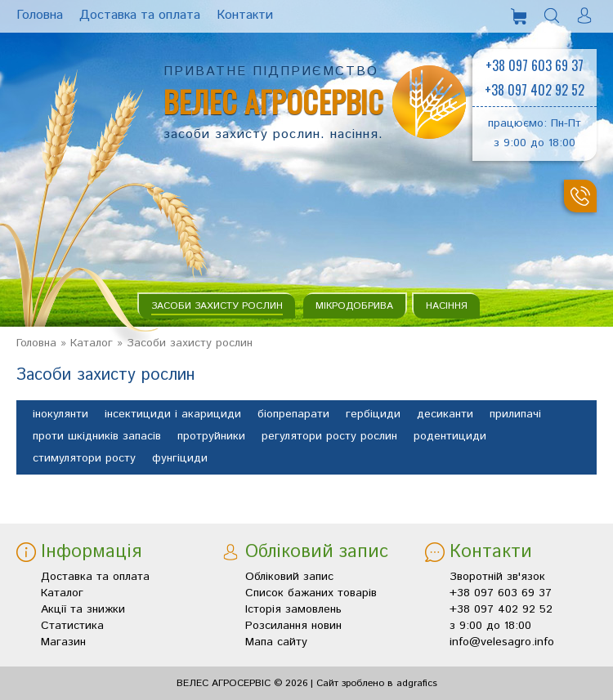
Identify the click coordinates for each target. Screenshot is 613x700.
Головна (36, 343)
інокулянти (60, 415)
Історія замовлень (293, 609)
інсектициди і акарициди (173, 415)
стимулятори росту (84, 459)
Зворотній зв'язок (497, 577)
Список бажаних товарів (311, 593)
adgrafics (417, 683)
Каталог (92, 343)
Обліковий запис (289, 577)
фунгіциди (180, 459)
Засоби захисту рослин (217, 306)
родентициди (450, 437)
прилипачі (515, 415)
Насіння (447, 306)
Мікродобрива (354, 306)
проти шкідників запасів (97, 437)
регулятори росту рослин (329, 437)
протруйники (211, 437)
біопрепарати (293, 415)
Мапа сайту (276, 642)
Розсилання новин (293, 626)
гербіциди (373, 415)
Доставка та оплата (95, 577)
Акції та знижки (83, 609)
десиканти (445, 415)
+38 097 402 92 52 (535, 90)
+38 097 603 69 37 (535, 65)
